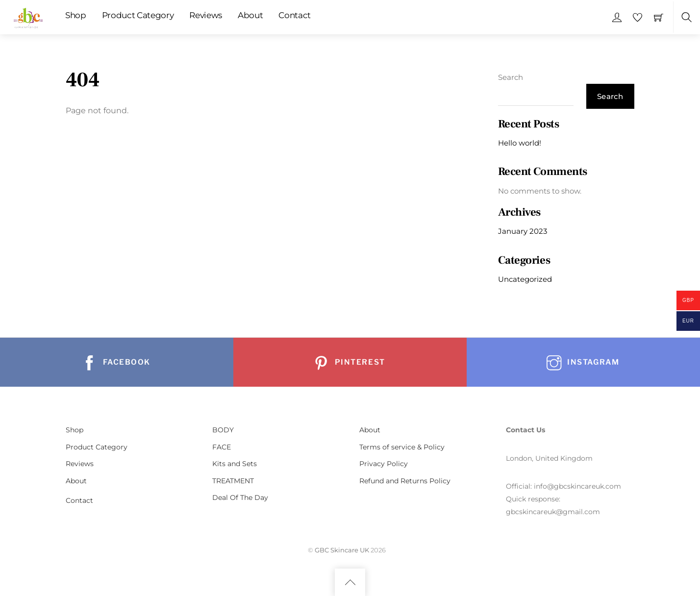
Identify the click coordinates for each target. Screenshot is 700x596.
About (250, 15)
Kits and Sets (235, 464)
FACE (222, 447)
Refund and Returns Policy (405, 481)
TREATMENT (233, 481)
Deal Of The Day (240, 497)
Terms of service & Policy (402, 447)
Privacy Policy (384, 464)
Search (511, 77)
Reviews (206, 15)
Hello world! (520, 143)
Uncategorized (525, 279)
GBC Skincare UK (342, 550)
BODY (223, 430)
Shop (76, 15)
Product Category (138, 15)
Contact (295, 15)
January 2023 (523, 231)
